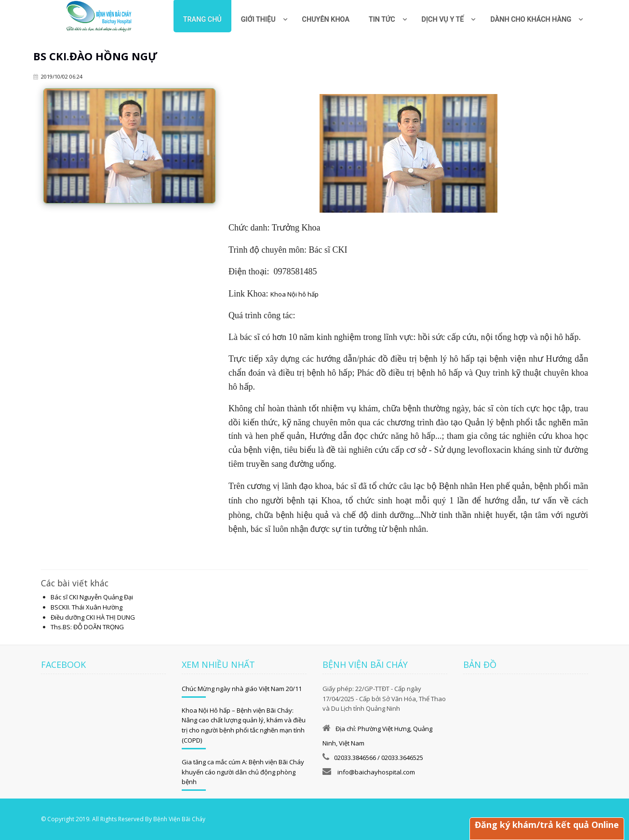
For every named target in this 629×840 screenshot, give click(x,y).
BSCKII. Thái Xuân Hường (87, 607)
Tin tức (382, 20)
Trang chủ (202, 20)
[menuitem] (326, 16)
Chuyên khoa (326, 20)
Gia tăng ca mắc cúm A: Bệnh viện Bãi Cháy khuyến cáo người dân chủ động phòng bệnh (243, 772)
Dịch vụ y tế (443, 20)
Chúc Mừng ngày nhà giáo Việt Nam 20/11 (242, 689)
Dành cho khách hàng (531, 20)
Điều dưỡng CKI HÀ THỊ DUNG (93, 617)
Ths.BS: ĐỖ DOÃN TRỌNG (87, 627)
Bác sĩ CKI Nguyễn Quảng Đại (92, 597)
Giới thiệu (258, 20)
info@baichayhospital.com (375, 772)
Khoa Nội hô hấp (294, 294)
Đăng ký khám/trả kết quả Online (547, 825)
